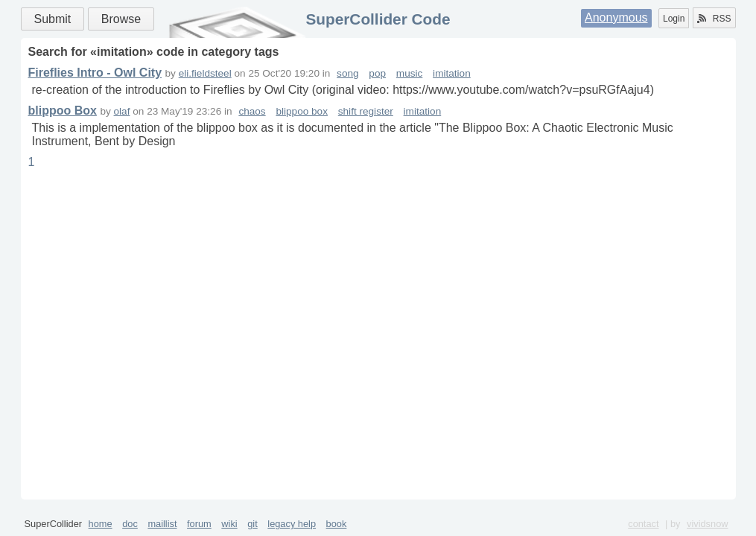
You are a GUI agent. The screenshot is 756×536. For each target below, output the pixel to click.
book (337, 524)
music (410, 73)
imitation (452, 73)
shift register (366, 111)
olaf (122, 111)
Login (674, 19)
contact (643, 524)
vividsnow (707, 524)
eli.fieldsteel (205, 73)
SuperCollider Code (378, 19)
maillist (162, 524)
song (347, 73)
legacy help (292, 524)
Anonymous (616, 17)
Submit (53, 19)
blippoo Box (63, 111)
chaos (252, 111)
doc (130, 524)
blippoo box (302, 111)
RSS (714, 19)
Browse (121, 19)
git (252, 524)
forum (199, 524)
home (101, 524)
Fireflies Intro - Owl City (95, 73)
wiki (229, 524)
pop (377, 73)
